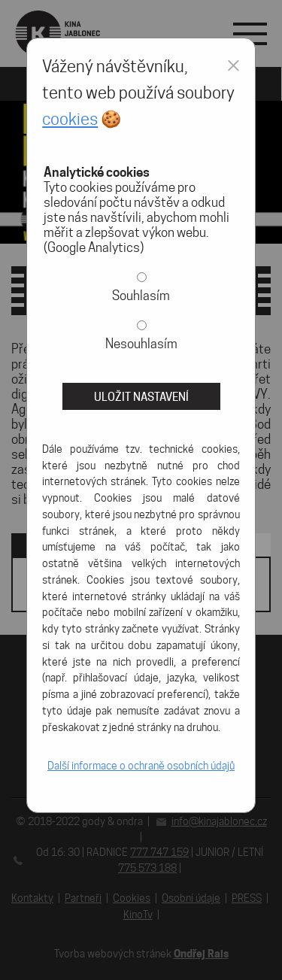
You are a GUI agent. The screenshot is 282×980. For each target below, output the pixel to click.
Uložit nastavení (141, 397)
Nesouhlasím (141, 344)
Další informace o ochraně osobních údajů (141, 766)
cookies (70, 119)
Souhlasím (141, 296)
